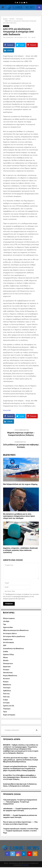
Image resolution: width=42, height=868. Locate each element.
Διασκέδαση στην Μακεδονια (13, 649)
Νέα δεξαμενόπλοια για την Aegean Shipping (20, 484)
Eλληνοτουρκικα (9, 618)
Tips (5, 624)
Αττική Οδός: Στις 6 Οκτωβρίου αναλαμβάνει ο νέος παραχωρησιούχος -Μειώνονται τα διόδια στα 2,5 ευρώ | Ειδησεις (20, 777)
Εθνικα (5, 658)
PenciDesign (25, 865)
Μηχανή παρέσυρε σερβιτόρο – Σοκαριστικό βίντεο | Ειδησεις (21, 434)
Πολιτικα (6, 694)
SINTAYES (6, 815)
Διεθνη (6, 652)
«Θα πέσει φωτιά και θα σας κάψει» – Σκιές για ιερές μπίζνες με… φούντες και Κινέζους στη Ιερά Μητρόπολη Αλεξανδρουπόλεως (20, 760)
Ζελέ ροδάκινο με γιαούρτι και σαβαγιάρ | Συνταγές (21, 446)
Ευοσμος (6, 670)
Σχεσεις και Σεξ (9, 706)
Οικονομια (6, 26)
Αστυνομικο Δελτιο (10, 633)
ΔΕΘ (5, 645)
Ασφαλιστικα (8, 639)
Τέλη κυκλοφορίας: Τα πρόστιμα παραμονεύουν (20, 800)
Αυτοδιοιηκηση (8, 642)
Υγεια (5, 712)
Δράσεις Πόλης (9, 655)
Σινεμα (5, 700)
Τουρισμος (7, 709)
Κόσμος (6, 682)
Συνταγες (6, 703)
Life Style (6, 621)
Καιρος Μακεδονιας (10, 676)
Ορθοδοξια (7, 691)
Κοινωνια (6, 679)
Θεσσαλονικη (8, 673)
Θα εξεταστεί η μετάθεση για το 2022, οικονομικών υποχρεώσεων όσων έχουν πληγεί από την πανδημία (19, 516)
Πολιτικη (6, 697)
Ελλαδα (6, 660)
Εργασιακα (7, 667)
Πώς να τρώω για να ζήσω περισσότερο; (17, 822)
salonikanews (10, 37)
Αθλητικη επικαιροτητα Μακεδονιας (16, 630)
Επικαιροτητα (8, 663)
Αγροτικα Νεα (8, 627)
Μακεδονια (7, 685)
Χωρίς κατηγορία (9, 715)
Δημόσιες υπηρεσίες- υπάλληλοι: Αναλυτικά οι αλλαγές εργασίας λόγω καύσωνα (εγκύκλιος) (20, 550)
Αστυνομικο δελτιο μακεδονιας (14, 636)
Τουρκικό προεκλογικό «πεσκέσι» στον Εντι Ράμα (21, 829)
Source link (7, 410)
